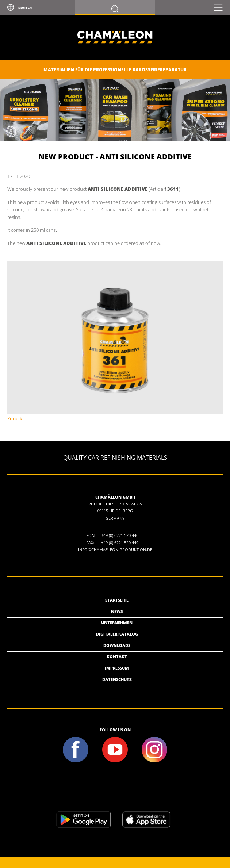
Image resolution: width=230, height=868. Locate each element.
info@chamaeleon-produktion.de (115, 549)
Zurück (15, 418)
